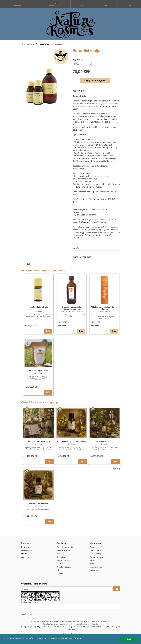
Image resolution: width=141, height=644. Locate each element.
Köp (81, 331)
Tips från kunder (63, 564)
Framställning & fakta (65, 547)
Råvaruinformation (97, 557)
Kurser (92, 560)
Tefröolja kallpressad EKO (38, 441)
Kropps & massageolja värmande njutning (72, 308)
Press (92, 547)
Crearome (30, 44)
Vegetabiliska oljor (43, 44)
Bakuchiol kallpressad (39, 503)
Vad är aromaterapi (64, 550)
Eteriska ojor (26, 547)
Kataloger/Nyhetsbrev (65, 560)
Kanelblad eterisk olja (38, 307)
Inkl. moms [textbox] (25, 557)
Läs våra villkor (27, 614)
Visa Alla (116, 469)
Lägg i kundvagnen (95, 80)
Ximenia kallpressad (105, 441)
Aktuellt (93, 564)
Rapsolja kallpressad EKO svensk (72, 441)
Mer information (75, 638)
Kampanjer (94, 570)
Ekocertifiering (95, 554)
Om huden (61, 557)
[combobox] (27, 558)
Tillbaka (26, 264)
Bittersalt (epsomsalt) (38, 370)
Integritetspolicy (96, 567)
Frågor (59, 570)
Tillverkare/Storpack (64, 567)
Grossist (60, 574)
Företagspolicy (95, 550)
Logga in (18, 6)
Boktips (60, 554)
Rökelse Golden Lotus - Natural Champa (105, 308)
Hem (23, 44)
